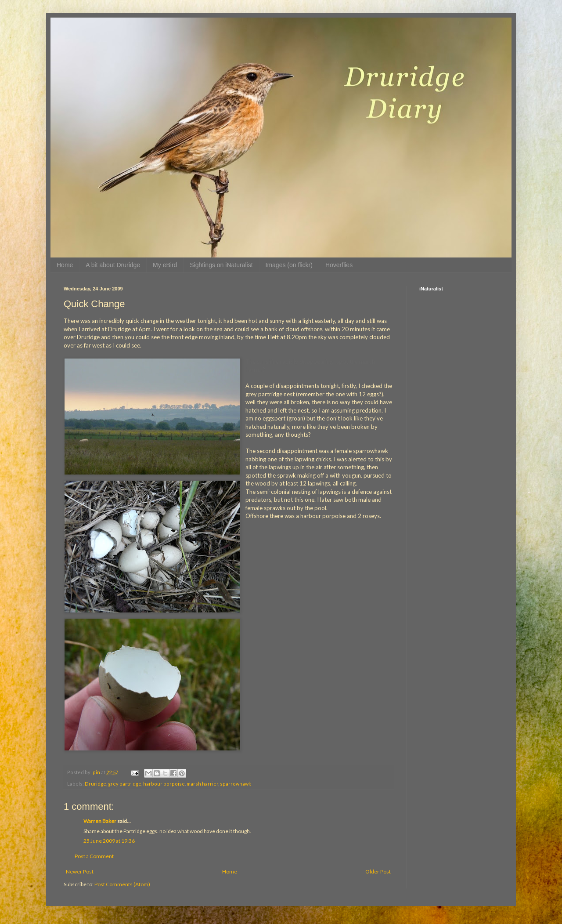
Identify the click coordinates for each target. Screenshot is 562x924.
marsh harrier (202, 784)
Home (65, 265)
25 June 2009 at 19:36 (109, 841)
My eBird (165, 265)
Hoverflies (339, 265)
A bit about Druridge (113, 265)
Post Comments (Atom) (122, 884)
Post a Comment (94, 856)
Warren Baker (100, 821)
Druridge (95, 784)
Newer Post (80, 871)
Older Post (378, 871)
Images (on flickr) (289, 265)
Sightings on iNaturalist (221, 265)
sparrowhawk (236, 784)
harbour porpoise (164, 784)
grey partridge (125, 784)
